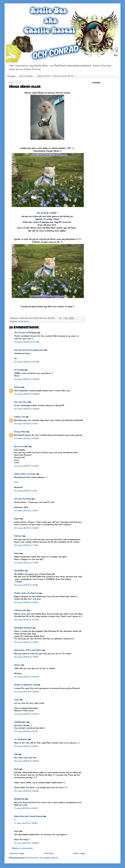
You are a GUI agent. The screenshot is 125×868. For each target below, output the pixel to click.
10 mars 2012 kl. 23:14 (26, 746)
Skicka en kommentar (22, 848)
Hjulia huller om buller (25, 474)
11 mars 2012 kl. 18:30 (26, 823)
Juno (17, 700)
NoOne (17, 387)
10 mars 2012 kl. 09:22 (27, 409)
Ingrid (17, 519)
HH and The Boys (23, 499)
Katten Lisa (20, 417)
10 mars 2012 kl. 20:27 (27, 677)
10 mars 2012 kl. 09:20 (27, 394)
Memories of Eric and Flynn (28, 650)
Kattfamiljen (20, 722)
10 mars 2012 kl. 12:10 (26, 511)
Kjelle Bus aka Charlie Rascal (28, 816)
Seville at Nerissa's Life (25, 685)
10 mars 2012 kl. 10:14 (26, 424)
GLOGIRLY (19, 571)
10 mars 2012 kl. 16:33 (26, 528)
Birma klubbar (26, 76)
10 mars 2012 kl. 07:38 (27, 362)
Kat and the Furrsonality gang (29, 350)
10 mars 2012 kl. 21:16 (26, 731)
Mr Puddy (19, 370)
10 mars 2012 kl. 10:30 (27, 438)
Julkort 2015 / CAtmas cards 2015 (55, 76)
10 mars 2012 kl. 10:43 (26, 466)
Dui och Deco (21, 402)
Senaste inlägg (17, 853)
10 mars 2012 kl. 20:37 (27, 692)
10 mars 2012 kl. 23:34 (26, 761)
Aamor (17, 665)
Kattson (18, 536)
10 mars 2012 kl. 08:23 (27, 379)
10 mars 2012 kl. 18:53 (26, 602)
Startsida (49, 853)
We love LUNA (21, 446)
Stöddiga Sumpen (23, 628)
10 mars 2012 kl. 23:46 (26, 791)
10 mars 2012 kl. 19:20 (26, 642)
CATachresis (20, 610)
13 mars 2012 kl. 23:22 (26, 843)
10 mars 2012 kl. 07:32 (27, 342)
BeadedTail (19, 799)
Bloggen (11, 76)
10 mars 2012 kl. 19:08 (26, 620)
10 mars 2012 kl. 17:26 (26, 545)
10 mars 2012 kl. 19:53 (26, 657)
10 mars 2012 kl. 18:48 (26, 585)
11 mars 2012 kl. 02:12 (26, 808)
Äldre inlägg (79, 853)
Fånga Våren (24, 321)
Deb (16, 754)
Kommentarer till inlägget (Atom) (42, 858)
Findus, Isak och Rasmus (26, 593)
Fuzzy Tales (20, 432)
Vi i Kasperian (21, 739)
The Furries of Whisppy (26, 333)
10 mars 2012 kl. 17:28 (26, 563)
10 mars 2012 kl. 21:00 (27, 714)
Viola (16, 769)
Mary (17, 553)
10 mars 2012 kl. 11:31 (26, 491)
